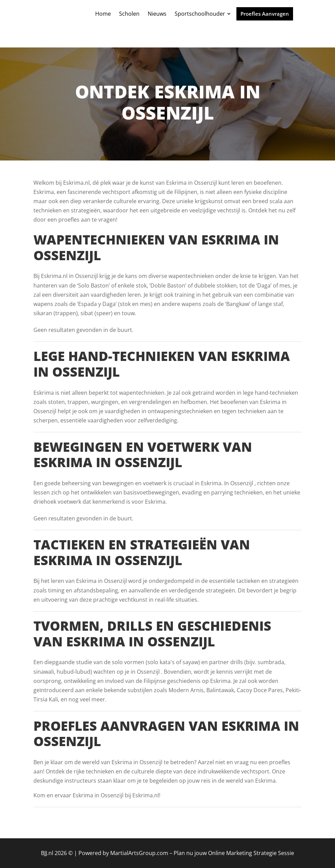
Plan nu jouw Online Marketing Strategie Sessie (234, 853)
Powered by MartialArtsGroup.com (123, 853)
